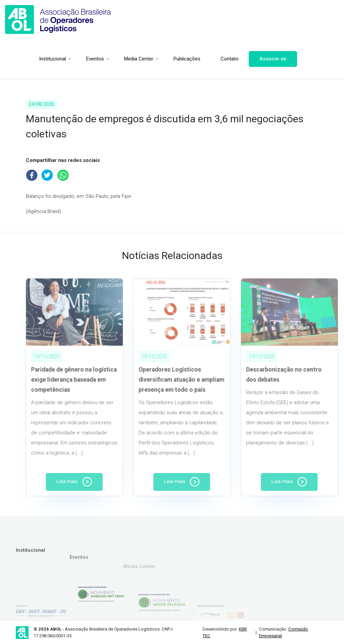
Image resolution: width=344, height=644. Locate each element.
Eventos (66, 59)
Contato (201, 59)
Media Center (110, 59)
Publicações (158, 59)
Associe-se (244, 59)
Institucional (24, 59)
